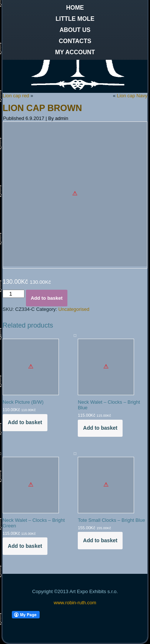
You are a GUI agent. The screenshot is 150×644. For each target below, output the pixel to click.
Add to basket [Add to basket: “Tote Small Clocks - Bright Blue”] (100, 540)
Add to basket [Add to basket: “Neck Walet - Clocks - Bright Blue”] (100, 428)
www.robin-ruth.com (75, 603)
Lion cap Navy (132, 96)
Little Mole (75, 19)
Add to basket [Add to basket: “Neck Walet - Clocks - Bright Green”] (25, 546)
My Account (75, 52)
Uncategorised (74, 309)
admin (62, 118)
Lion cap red (16, 96)
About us (75, 30)
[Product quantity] (14, 294)
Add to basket (47, 298)
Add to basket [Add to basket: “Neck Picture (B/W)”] (25, 422)
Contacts (75, 41)
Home (75, 8)
